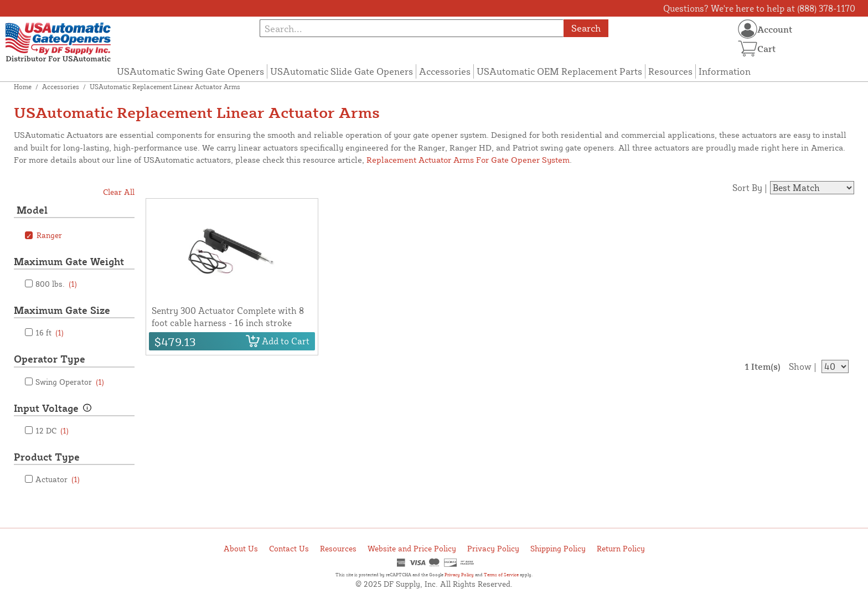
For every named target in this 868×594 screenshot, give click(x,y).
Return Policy (621, 548)
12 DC (52, 430)
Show (800, 366)
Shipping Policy (558, 548)
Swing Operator (70, 382)
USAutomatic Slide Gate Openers (342, 71)
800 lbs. (56, 284)
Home (23, 87)
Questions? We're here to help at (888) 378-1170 (759, 8)
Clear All (119, 192)
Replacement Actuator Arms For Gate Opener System (468, 160)
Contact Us (289, 548)
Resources (670, 71)
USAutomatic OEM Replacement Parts (559, 71)
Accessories (445, 71)
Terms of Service (501, 575)
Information (725, 71)
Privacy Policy (493, 548)
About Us (241, 548)
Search (586, 28)
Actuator (58, 479)
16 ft (50, 332)
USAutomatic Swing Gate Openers (190, 71)
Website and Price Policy (412, 548)
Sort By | (750, 188)
